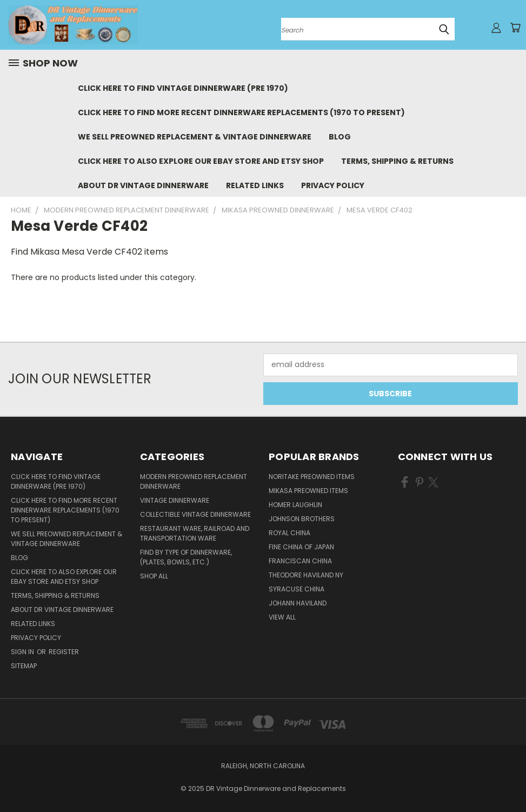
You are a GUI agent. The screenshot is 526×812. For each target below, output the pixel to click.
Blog (340, 137)
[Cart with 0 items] (515, 28)
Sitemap (24, 666)
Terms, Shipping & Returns (397, 161)
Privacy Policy (333, 185)
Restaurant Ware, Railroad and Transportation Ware (195, 533)
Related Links (255, 185)
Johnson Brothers (302, 519)
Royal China (289, 533)
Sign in (23, 652)
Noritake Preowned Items (312, 477)
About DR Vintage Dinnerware (143, 185)
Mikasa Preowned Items (308, 491)
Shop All (154, 576)
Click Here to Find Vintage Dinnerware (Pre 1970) (183, 88)
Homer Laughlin (295, 505)
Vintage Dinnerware (175, 500)
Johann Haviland (298, 603)
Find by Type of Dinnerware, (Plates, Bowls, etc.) (186, 557)
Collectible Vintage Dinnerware (195, 514)
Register (64, 652)
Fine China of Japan (301, 547)
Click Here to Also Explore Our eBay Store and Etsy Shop (201, 161)
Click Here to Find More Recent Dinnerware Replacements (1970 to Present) (241, 112)
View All (282, 617)
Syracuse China (297, 589)
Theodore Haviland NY (306, 575)
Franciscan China (300, 561)
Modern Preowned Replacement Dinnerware (194, 481)
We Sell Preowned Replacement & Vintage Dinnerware (195, 137)
